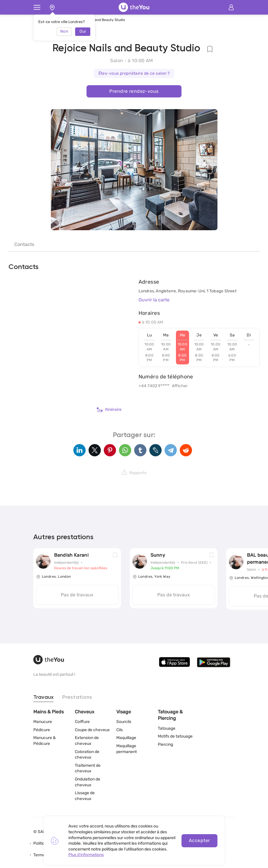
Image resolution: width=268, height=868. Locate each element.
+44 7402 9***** (154, 386)
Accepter (199, 840)
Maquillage (126, 738)
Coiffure (82, 722)
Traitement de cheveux (88, 768)
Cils (120, 730)
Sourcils (124, 722)
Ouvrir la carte (154, 300)
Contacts (24, 244)
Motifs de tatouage (175, 736)
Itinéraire (109, 410)
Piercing (165, 744)
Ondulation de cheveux (88, 782)
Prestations (77, 697)
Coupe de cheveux (92, 730)
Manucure (43, 722)
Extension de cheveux (87, 741)
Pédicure (42, 730)
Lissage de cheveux (85, 796)
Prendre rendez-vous (134, 91)
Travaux (44, 697)
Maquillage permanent (127, 749)
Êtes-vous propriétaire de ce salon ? (134, 73)
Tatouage (167, 728)
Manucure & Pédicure (45, 741)
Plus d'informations (86, 855)
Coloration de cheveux (87, 755)
